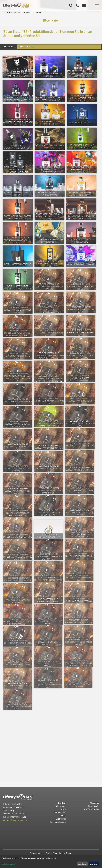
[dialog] (51, 862)
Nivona (62, 809)
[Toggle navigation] (97, 5)
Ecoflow (62, 803)
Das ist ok (94, 864)
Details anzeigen (9, 864)
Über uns (94, 803)
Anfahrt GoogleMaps (13, 820)
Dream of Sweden (58, 822)
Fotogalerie (93, 806)
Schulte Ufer (60, 812)
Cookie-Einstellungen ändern (59, 853)
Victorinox (61, 806)
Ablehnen (82, 864)
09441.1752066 (18, 814)
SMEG (63, 816)
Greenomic (61, 819)
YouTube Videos (91, 809)
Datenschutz (36, 853)
